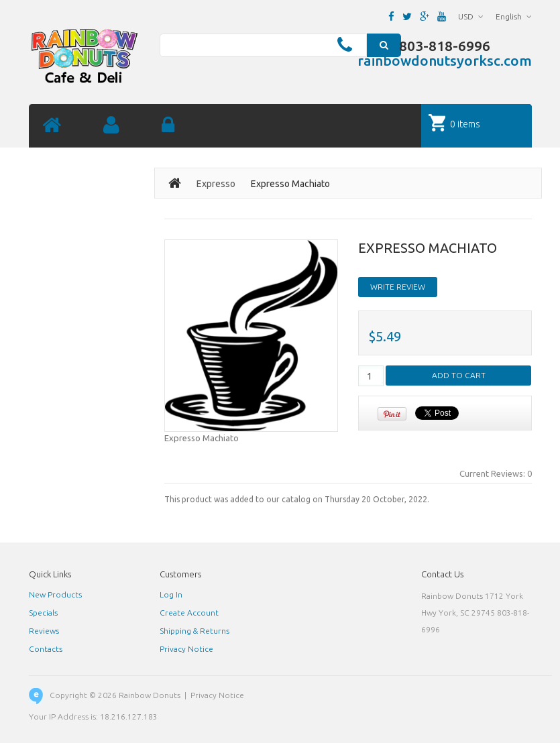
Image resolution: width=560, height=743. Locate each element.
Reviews (44, 631)
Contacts (46, 649)
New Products (55, 594)
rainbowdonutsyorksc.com (445, 60)
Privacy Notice (186, 649)
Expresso (216, 184)
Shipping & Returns (194, 631)
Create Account (189, 613)
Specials (43, 613)
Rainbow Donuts (150, 695)
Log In (171, 594)
